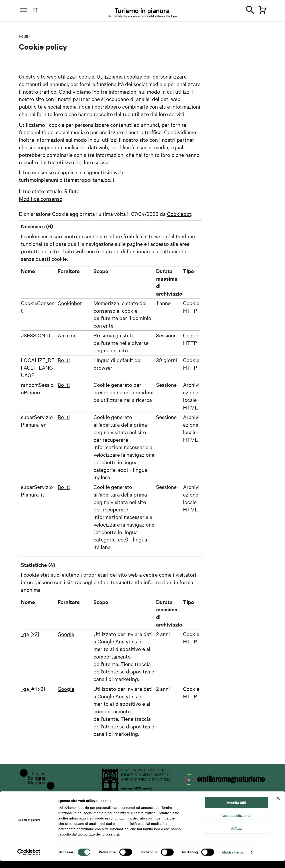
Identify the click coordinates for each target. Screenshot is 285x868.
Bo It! (64, 360)
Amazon (67, 335)
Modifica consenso (41, 199)
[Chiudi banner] (278, 805)
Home (23, 36)
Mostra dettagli (234, 859)
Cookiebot (179, 214)
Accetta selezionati (236, 822)
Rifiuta (237, 835)
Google (66, 634)
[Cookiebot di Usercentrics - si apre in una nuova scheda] (29, 859)
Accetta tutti (237, 809)
